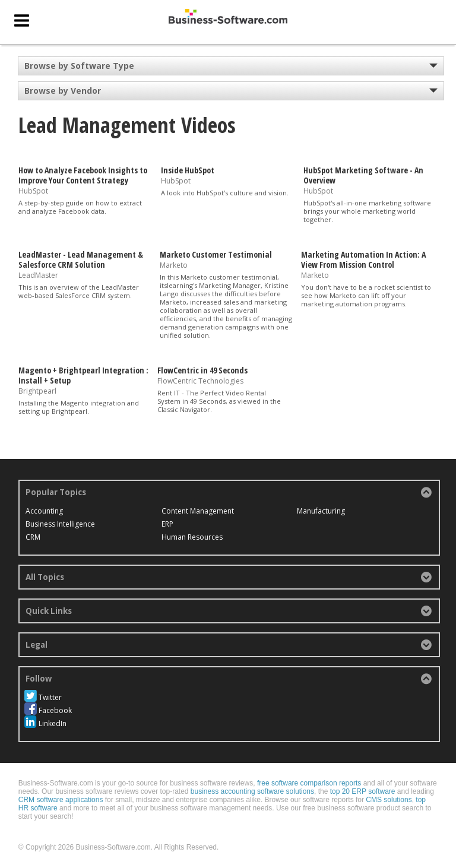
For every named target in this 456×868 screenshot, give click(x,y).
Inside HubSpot (188, 170)
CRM (33, 537)
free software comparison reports (309, 783)
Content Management (198, 511)
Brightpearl (37, 391)
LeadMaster (38, 275)
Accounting (44, 511)
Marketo (174, 265)
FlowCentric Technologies (200, 381)
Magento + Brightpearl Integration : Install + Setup (83, 375)
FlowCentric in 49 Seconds (202, 370)
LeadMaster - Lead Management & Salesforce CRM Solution (81, 259)
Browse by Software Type (79, 66)
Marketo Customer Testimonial (216, 254)
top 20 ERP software (363, 791)
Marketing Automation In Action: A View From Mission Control (363, 259)
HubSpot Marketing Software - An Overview (363, 175)
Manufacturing (321, 511)
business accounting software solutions (252, 791)
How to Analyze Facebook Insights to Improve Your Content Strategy (83, 175)
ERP (167, 524)
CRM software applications (61, 800)
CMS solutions (389, 800)
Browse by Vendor (63, 91)
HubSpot (33, 190)
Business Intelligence (60, 524)
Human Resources (192, 537)
